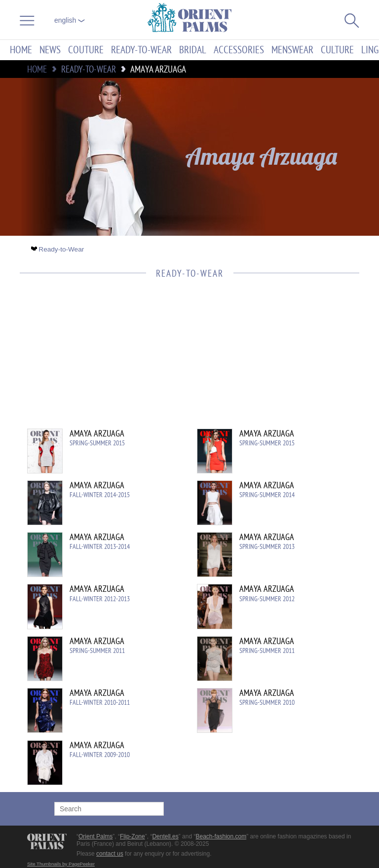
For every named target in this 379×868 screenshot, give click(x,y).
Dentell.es (165, 836)
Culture (337, 50)
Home (21, 50)
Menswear (292, 50)
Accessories (239, 50)
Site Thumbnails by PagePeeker (61, 864)
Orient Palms (95, 836)
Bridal (193, 50)
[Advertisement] (185, 360)
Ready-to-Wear (141, 50)
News (50, 50)
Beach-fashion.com (221, 836)
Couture (86, 50)
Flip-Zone (133, 836)
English (70, 20)
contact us (110, 854)
